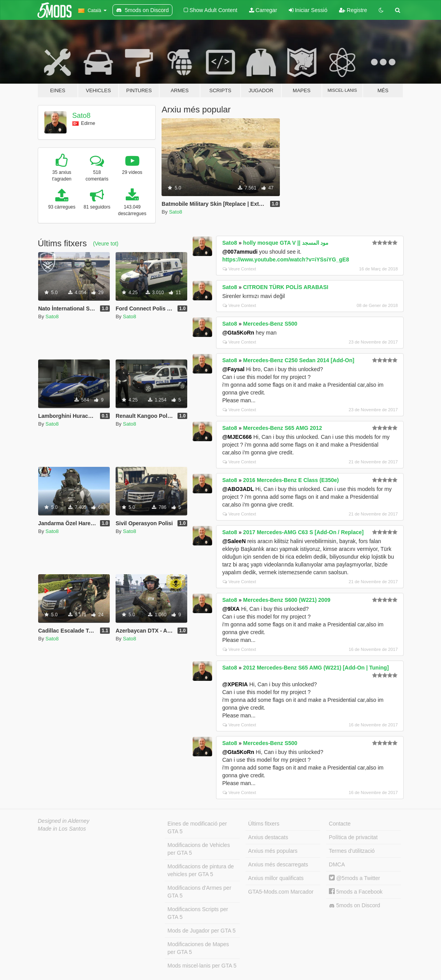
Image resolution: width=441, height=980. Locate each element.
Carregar (263, 10)
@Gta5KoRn (238, 333)
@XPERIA (235, 684)
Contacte (340, 824)
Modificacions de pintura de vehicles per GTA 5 (200, 870)
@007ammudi (240, 252)
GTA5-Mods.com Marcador (281, 892)
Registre (353, 10)
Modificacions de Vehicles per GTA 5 (199, 849)
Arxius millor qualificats (276, 878)
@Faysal (233, 369)
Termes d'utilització (352, 851)
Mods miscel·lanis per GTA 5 (202, 966)
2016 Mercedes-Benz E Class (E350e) (291, 480)
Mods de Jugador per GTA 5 (201, 931)
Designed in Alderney (64, 821)
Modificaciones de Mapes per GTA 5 (198, 948)
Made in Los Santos (62, 829)
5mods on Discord (355, 905)
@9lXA (231, 609)
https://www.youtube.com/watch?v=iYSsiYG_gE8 (286, 259)
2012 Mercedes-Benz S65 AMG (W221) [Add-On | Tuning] (316, 668)
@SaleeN (234, 541)
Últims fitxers (264, 824)
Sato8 (82, 116)
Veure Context (239, 269)
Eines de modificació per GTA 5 (197, 827)
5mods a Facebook (356, 892)
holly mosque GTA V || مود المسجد (286, 243)
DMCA (337, 864)
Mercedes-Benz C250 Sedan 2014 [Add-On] (299, 360)
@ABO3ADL (238, 489)
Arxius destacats (268, 837)
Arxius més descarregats (278, 864)
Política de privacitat (353, 837)
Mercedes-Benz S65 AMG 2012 (283, 428)
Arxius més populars (273, 851)
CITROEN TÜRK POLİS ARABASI (286, 287)
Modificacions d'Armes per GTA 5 (199, 892)
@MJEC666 (237, 437)
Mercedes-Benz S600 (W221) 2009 (287, 600)
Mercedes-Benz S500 (270, 324)
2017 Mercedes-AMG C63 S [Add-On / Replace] (304, 532)
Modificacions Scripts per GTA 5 (198, 913)
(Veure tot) (106, 244)
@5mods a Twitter (355, 878)
